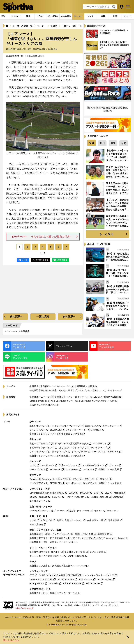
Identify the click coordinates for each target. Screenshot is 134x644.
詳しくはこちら (11, 640)
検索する (113, 7)
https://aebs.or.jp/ (24, 608)
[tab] (16, 16)
